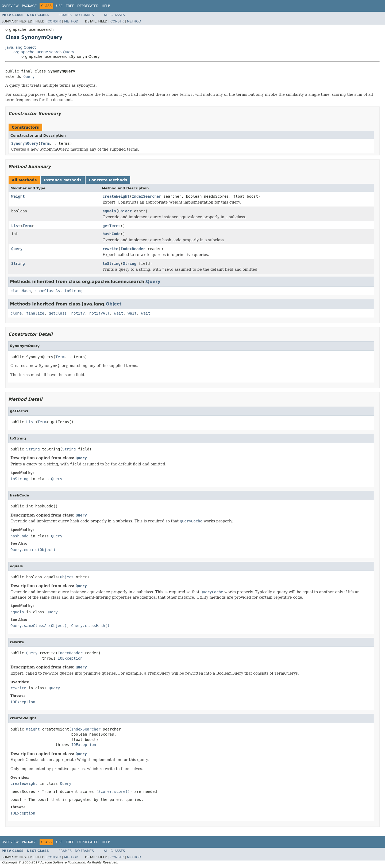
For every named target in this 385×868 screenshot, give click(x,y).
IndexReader (133, 249)
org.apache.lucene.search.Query (44, 52)
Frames (65, 15)
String (18, 263)
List (16, 226)
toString (112, 263)
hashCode (112, 234)
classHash (21, 291)
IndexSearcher (147, 196)
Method (71, 21)
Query (29, 77)
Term (45, 143)
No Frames (84, 15)
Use (59, 6)
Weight (18, 196)
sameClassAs (48, 291)
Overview (10, 6)
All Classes (114, 15)
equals (109, 211)
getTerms (112, 226)
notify (78, 313)
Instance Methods (63, 180)
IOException (70, 658)
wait (119, 313)
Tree (70, 6)
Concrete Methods (108, 180)
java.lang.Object (21, 47)
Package (29, 6)
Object (125, 211)
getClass (58, 313)
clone (16, 313)
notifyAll (99, 313)
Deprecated (88, 6)
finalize (35, 313)
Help (106, 6)
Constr (54, 21)
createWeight (116, 196)
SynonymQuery (25, 143)
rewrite (111, 249)
